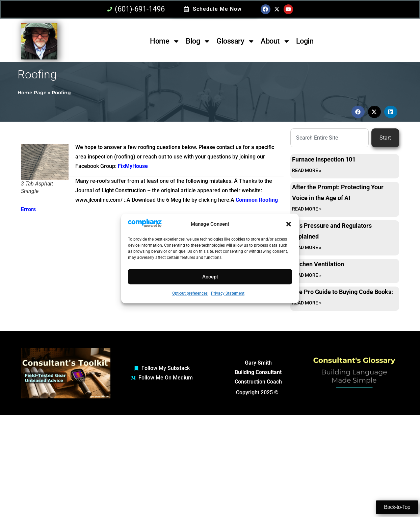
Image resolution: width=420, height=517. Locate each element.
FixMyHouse (133, 166)
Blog (198, 41)
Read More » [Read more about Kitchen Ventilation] (307, 275)
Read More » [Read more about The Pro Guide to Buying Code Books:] (307, 303)
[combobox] (330, 138)
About (275, 41)
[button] (289, 224)
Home (165, 41)
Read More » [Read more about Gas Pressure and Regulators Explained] (307, 247)
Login (305, 41)
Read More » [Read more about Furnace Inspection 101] (307, 170)
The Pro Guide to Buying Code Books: (343, 292)
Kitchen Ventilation (318, 264)
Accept (210, 277)
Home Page (32, 93)
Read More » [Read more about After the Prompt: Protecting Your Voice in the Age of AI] (307, 209)
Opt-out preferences (190, 294)
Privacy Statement (228, 294)
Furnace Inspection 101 (324, 159)
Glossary (236, 41)
